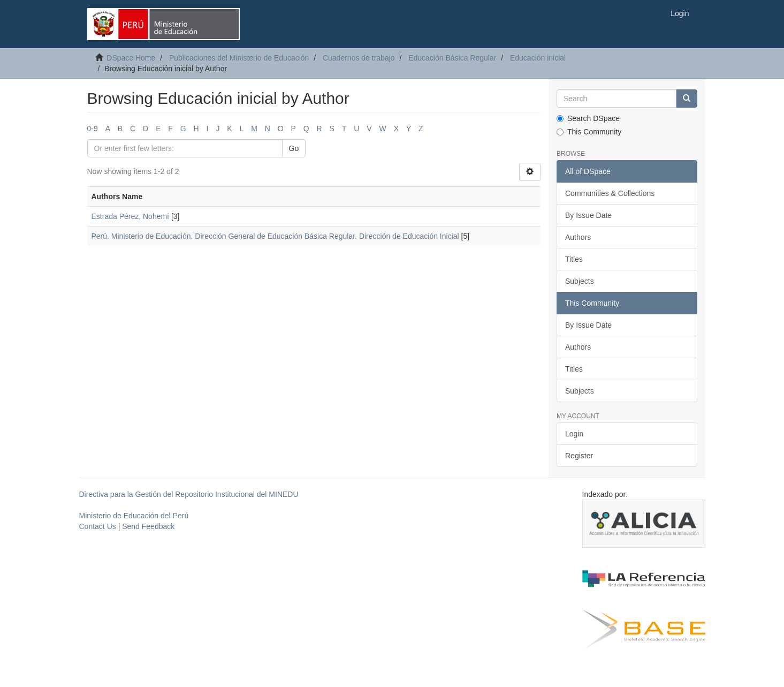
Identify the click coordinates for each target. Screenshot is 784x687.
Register (579, 456)
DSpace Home (131, 58)
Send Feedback (148, 526)
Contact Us (98, 526)
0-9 (93, 129)
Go (294, 148)
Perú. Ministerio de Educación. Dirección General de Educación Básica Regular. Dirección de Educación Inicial (275, 236)
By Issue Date (588, 215)
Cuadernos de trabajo (359, 58)
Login (574, 434)
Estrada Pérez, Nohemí (131, 216)
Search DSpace (588, 118)
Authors (578, 237)
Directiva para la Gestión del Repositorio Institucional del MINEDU (189, 494)
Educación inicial (538, 58)
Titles (574, 259)
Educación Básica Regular (452, 58)
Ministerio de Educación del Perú (134, 516)
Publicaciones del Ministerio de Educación (239, 58)
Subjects (580, 281)
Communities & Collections (610, 193)
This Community (589, 132)
